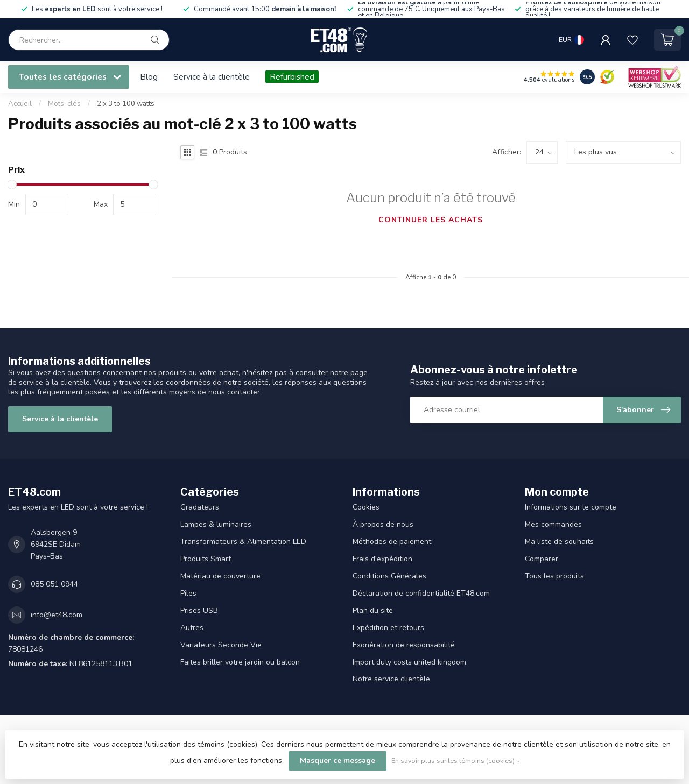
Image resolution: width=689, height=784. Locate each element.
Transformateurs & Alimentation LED (243, 542)
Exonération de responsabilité (404, 645)
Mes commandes (553, 524)
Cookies (366, 507)
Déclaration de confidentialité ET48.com (421, 593)
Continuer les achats (431, 220)
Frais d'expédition (382, 559)
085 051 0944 (54, 584)
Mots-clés (64, 104)
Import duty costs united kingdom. (410, 662)
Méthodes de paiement (392, 542)
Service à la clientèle (212, 77)
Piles (188, 593)
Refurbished (292, 77)
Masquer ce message (338, 761)
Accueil (20, 104)
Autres (192, 628)
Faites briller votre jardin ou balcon (240, 662)
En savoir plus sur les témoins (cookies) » (455, 761)
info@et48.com (57, 615)
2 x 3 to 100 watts (126, 104)
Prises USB (199, 610)
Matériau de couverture (220, 576)
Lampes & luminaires (216, 524)
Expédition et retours (388, 628)
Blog (149, 77)
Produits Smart (206, 559)
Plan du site (373, 610)
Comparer (542, 559)
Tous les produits (554, 576)
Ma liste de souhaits (559, 542)
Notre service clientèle (391, 679)
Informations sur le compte (571, 507)
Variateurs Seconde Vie (221, 645)
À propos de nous (383, 524)
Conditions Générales (389, 576)
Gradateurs (200, 507)
